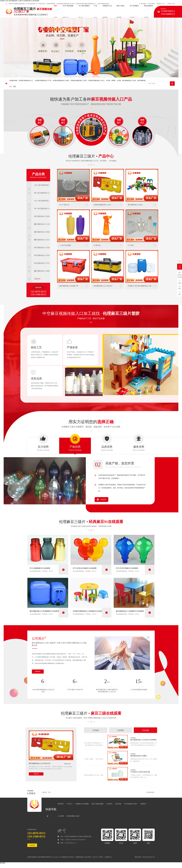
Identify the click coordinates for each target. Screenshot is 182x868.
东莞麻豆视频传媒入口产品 (43, 81)
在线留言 (143, 804)
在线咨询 (32, 845)
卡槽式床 (44, 792)
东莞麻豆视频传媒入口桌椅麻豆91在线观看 (88, 611)
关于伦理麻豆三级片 (131, 804)
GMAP (95, 857)
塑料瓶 (53, 4)
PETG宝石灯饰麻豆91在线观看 (127, 568)
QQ (180, 266)
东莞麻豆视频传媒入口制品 (61, 81)
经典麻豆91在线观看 (82, 804)
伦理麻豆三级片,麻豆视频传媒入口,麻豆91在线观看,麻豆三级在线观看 (20, 1)
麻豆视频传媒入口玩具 (129, 81)
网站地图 (3, 863)
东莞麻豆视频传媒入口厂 (26, 81)
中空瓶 (15, 4)
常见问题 (118, 804)
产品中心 (70, 804)
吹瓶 (14, 87)
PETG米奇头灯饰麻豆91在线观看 (85, 568)
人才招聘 (61, 816)
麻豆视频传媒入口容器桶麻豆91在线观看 (44, 611)
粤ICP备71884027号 (149, 857)
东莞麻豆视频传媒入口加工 (96, 81)
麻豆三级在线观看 (98, 804)
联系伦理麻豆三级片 (73, 816)
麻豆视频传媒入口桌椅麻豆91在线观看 (130, 611)
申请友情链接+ (151, 792)
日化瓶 (119, 81)
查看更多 (38, 671)
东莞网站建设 (79, 857)
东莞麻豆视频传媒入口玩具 (79, 81)
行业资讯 (109, 804)
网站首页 (61, 804)
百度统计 (108, 857)
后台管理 (87, 857)
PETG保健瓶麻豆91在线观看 (40, 568)
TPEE (49, 792)
